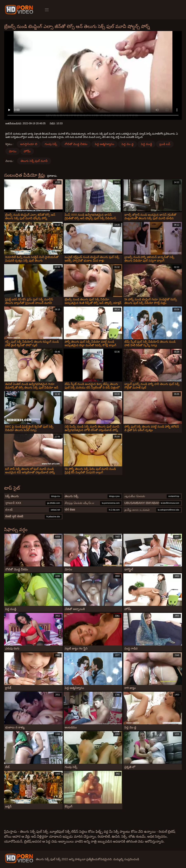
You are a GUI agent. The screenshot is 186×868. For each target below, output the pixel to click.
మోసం (13, 151)
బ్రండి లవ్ (165, 144)
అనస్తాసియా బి (29, 144)
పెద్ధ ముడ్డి (146, 144)
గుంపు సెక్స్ (51, 144)
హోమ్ (27, 151)
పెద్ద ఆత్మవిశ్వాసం (104, 144)
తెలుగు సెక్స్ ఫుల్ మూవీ (34, 161)
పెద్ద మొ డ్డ (128, 144)
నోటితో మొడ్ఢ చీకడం (76, 144)
